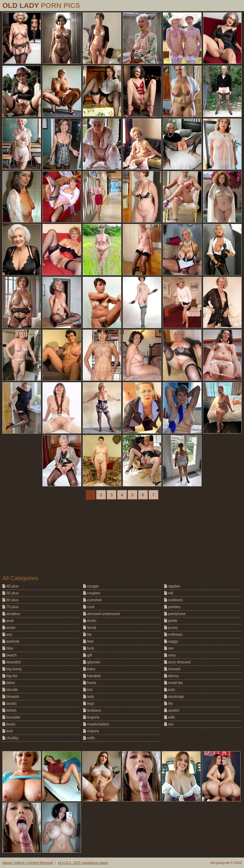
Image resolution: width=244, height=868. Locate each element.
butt (8, 731)
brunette (11, 717)
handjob (92, 676)
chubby (10, 738)
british (9, 710)
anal (8, 621)
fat (87, 634)
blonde (10, 690)
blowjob (11, 697)
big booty (12, 669)
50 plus (10, 593)
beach (10, 655)
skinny (172, 676)
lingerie (91, 717)
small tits (174, 683)
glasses (92, 662)
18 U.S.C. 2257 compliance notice (83, 863)
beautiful (12, 662)
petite (171, 621)
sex (169, 648)
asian (9, 628)
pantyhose (175, 614)
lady (89, 697)
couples (92, 593)
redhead (173, 634)
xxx (169, 724)
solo (170, 690)
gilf (88, 655)
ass (7, 634)
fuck (89, 648)
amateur (11, 614)
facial (90, 628)
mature (91, 731)
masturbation (96, 724)
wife (170, 717)
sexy (170, 655)
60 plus (10, 600)
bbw (8, 648)
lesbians (92, 710)
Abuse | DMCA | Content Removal (28, 863)
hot (88, 690)
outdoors (174, 600)
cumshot (92, 600)
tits (169, 703)
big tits (10, 676)
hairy (89, 669)
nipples (172, 586)
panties (172, 607)
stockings (174, 697)
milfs (89, 738)
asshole (11, 641)
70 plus (10, 607)
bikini (9, 683)
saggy (171, 641)
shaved (172, 669)
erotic (90, 621)
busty (9, 724)
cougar (91, 586)
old (169, 593)
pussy (171, 628)
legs (89, 703)
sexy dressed (177, 662)
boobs (10, 703)
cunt (89, 607)
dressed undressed (101, 614)
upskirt (172, 710)
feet (88, 641)
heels (90, 683)
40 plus (10, 586)
